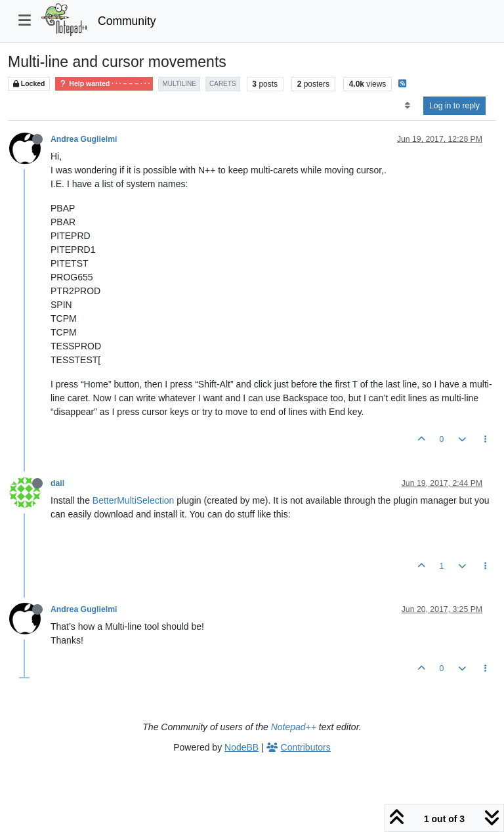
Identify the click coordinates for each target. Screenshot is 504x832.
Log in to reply (454, 106)
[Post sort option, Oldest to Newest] (407, 106)
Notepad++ (294, 727)
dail (57, 483)
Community (127, 21)
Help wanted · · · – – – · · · (104, 84)
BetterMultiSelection (134, 500)
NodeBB (241, 747)
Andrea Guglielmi (84, 139)
